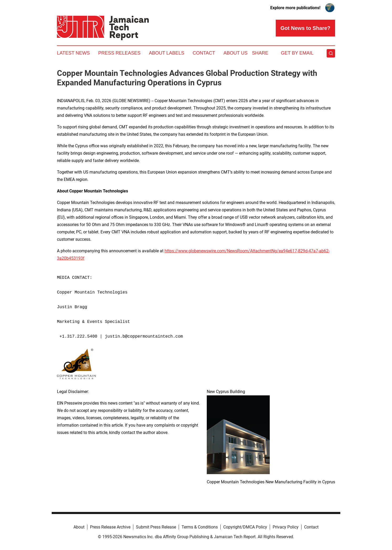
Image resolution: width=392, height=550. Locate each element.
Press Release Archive (110, 527)
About (79, 527)
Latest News (73, 53)
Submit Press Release (156, 527)
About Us (236, 53)
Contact (204, 53)
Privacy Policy (286, 527)
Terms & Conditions (200, 527)
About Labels (166, 53)
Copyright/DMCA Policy (245, 527)
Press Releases (119, 53)
